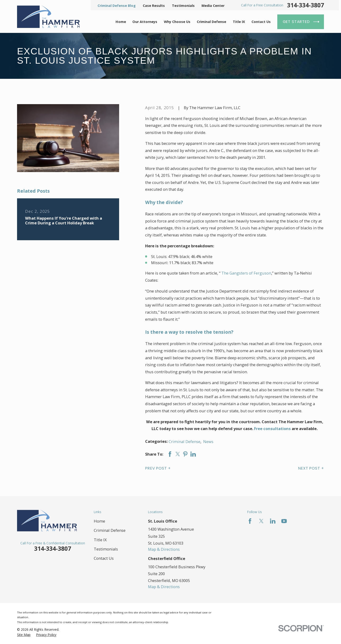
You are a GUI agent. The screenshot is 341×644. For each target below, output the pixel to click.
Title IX (100, 540)
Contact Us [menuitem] (261, 22)
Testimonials (183, 6)
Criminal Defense (184, 442)
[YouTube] (284, 521)
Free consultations (272, 429)
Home (99, 521)
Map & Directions (164, 549)
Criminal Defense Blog (117, 6)
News (208, 442)
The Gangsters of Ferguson (246, 273)
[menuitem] (24, 635)
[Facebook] (250, 521)
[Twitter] (261, 521)
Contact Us (104, 558)
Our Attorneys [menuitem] (145, 22)
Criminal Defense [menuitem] (211, 22)
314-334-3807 (305, 5)
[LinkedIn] (273, 521)
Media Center (213, 6)
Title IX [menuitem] (239, 22)
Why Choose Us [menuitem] (177, 22)
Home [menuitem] (121, 22)
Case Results (154, 6)
